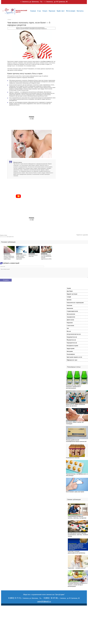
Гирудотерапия (71, 349)
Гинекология (70, 308)
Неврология (70, 323)
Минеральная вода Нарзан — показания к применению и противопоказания (74, 387)
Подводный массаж (72, 343)
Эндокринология (71, 317)
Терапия (69, 288)
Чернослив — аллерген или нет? (77, 568)
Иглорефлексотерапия (72, 346)
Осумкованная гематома (73, 458)
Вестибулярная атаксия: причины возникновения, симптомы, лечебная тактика (78, 535)
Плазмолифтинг (71, 354)
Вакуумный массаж (72, 337)
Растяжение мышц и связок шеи (33, 256)
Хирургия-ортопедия (72, 294)
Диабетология (70, 320)
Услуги (45, 11)
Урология (69, 300)
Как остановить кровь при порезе (75, 492)
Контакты (80, 11)
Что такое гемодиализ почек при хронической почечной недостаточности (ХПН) (46, 257)
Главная (33, 11)
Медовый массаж (71, 340)
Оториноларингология (72, 311)
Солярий (69, 297)
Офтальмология (71, 314)
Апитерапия (70, 351)
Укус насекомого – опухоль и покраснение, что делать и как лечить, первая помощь (9, 257)
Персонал (52, 11)
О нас (39, 11)
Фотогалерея (71, 11)
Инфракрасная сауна (72, 360)
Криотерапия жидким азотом (74, 357)
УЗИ (68, 328)
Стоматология (70, 326)
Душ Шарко (70, 291)
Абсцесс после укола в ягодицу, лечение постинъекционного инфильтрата (21, 257)
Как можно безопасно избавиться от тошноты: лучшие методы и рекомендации (78, 585)
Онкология (69, 305)
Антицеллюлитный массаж (74, 334)
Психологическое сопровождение (75, 303)
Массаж (69, 331)
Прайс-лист (61, 11)
